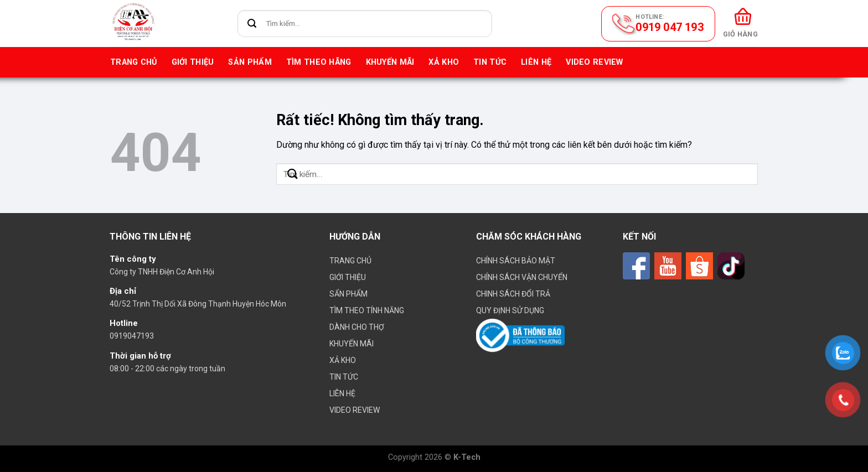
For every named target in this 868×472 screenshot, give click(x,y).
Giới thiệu (193, 62)
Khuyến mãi (390, 62)
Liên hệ (536, 62)
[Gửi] (252, 24)
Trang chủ (134, 62)
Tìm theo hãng (319, 62)
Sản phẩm (250, 62)
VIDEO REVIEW (594, 62)
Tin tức (490, 62)
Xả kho (444, 62)
